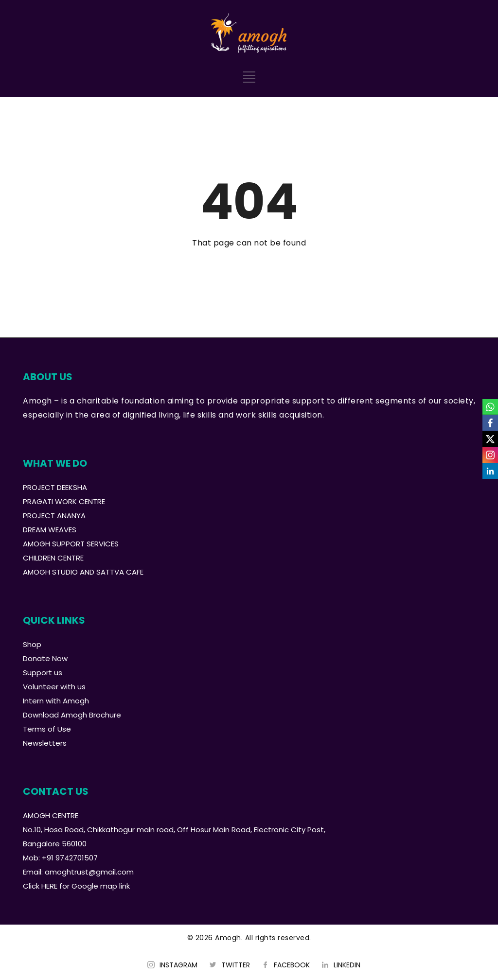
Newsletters (45, 743)
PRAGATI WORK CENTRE (64, 501)
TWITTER (236, 965)
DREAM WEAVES (50, 530)
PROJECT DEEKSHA (55, 487)
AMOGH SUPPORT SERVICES (71, 544)
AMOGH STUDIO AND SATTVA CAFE (83, 572)
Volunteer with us (54, 687)
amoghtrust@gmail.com (89, 872)
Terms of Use (47, 729)
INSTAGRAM (178, 965)
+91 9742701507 (70, 858)
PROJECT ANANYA (54, 516)
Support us (43, 673)
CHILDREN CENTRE (53, 558)
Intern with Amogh (56, 701)
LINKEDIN (347, 965)
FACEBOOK (292, 965)
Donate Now (45, 658)
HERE (49, 886)
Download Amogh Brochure (72, 715)
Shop (32, 644)
